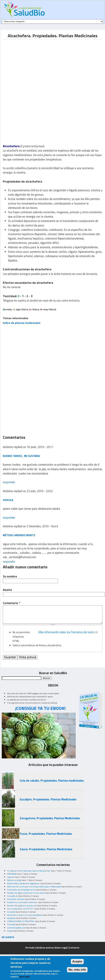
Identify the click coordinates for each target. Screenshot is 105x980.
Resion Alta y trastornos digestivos (23, 883)
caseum (11, 877)
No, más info (77, 970)
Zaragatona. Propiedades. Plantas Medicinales (50, 818)
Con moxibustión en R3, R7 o (21, 909)
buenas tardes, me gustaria (21, 456)
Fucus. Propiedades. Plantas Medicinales (46, 834)
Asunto (7, 590)
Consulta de (13, 896)
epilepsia (11, 918)
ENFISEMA (12, 874)
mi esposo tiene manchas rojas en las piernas (29, 871)
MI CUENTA (8, 937)
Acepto (77, 961)
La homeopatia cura (16, 928)
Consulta (11, 912)
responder (9, 482)
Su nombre (10, 576)
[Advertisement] (32, 64)
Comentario (11, 603)
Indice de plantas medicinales (22, 323)
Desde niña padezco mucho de (22, 906)
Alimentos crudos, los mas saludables (25, 915)
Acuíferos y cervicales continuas (22, 902)
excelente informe (16, 899)
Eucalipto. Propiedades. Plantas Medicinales (48, 799)
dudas (10, 931)
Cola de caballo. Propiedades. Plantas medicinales (52, 781)
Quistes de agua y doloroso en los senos (26, 893)
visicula (8, 500)
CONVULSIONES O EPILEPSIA (21, 921)
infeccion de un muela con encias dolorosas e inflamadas (34, 887)
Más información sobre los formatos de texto (66, 632)
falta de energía (14, 880)
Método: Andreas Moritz (19, 535)
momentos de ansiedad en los (21, 890)
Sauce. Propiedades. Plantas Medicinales (46, 849)
